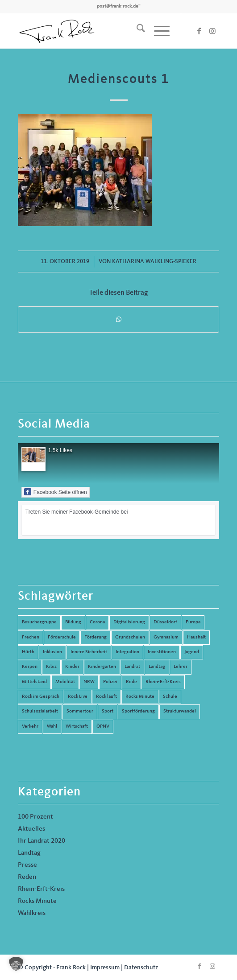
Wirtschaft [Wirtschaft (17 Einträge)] (77, 727)
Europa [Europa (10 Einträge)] (193, 622)
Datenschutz (141, 968)
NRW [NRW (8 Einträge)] (89, 682)
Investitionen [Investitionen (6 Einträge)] (162, 652)
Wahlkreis (32, 913)
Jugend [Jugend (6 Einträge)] (192, 652)
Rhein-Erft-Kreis (41, 889)
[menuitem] (136, 31)
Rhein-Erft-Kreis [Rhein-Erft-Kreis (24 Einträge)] (163, 682)
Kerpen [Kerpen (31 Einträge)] (30, 667)
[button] (16, 964)
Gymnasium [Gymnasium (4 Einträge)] (166, 637)
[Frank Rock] (98, 31)
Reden (27, 877)
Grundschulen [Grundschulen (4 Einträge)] (130, 637)
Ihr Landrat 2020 (42, 841)
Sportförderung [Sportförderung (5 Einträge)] (138, 711)
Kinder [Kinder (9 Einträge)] (72, 667)
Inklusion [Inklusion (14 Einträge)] (52, 652)
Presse (27, 865)
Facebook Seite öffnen (56, 492)
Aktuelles (31, 829)
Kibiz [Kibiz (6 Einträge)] (51, 667)
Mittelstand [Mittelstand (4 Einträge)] (34, 682)
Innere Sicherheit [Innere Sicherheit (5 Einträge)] (89, 652)
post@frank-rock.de (118, 6)
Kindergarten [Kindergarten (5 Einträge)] (102, 667)
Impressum (105, 968)
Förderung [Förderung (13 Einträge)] (96, 637)
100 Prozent (35, 817)
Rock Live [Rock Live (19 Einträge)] (78, 697)
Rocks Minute (37, 901)
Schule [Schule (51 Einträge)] (170, 697)
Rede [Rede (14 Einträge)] (131, 682)
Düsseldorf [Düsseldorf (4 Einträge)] (165, 622)
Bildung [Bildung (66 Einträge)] (73, 622)
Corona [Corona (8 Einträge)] (97, 622)
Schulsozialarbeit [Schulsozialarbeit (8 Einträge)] (40, 711)
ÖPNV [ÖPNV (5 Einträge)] (103, 727)
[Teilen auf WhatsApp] (118, 319)
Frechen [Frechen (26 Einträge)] (31, 637)
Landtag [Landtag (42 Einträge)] (157, 667)
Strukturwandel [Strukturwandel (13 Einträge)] (180, 711)
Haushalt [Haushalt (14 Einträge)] (196, 637)
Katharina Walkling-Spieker (154, 261)
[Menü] (157, 31)
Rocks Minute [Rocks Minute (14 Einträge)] (140, 697)
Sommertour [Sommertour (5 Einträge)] (80, 711)
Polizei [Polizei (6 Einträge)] (110, 682)
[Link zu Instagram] (212, 31)
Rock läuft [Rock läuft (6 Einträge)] (106, 697)
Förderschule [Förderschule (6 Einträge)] (62, 637)
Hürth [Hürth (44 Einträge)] (28, 652)
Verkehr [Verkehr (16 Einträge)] (30, 727)
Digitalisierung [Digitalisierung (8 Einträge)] (129, 622)
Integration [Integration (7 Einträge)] (127, 652)
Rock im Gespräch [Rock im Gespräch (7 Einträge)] (41, 697)
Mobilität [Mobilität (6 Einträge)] (65, 682)
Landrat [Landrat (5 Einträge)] (132, 667)
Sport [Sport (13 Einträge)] (108, 711)
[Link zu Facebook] (199, 31)
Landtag (29, 853)
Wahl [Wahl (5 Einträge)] (52, 727)
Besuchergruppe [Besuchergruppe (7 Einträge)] (39, 622)
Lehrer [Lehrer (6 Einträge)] (181, 667)
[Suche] (136, 31)
